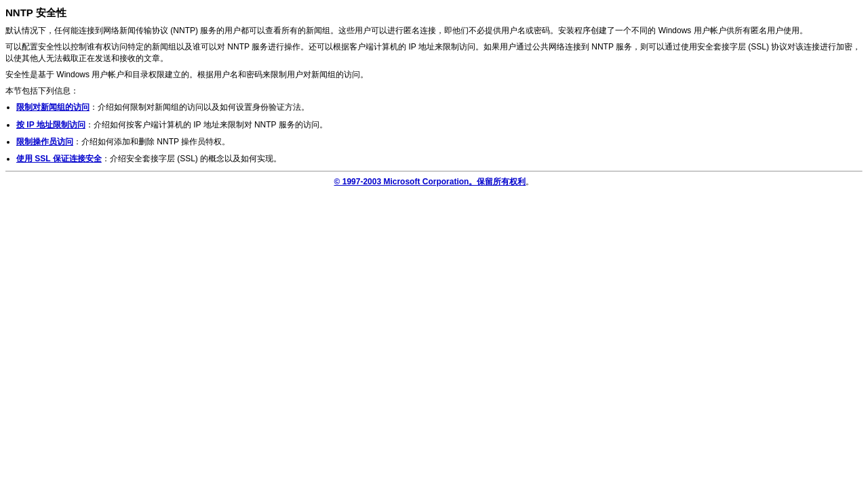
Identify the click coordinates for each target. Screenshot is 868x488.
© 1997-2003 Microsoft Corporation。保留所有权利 (430, 182)
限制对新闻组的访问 (53, 107)
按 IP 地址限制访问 (51, 125)
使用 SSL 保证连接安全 (59, 159)
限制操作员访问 (45, 142)
